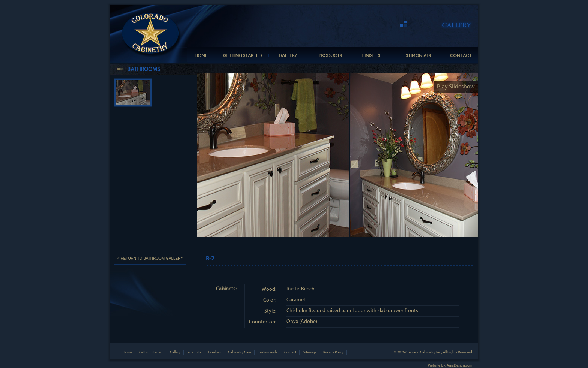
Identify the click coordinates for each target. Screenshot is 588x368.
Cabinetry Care (240, 352)
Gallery (175, 352)
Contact (290, 352)
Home (127, 352)
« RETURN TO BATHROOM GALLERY (150, 258)
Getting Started (151, 352)
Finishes (214, 352)
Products (194, 352)
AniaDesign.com (459, 366)
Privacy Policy (333, 352)
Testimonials (268, 352)
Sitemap (310, 352)
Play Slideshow (456, 87)
